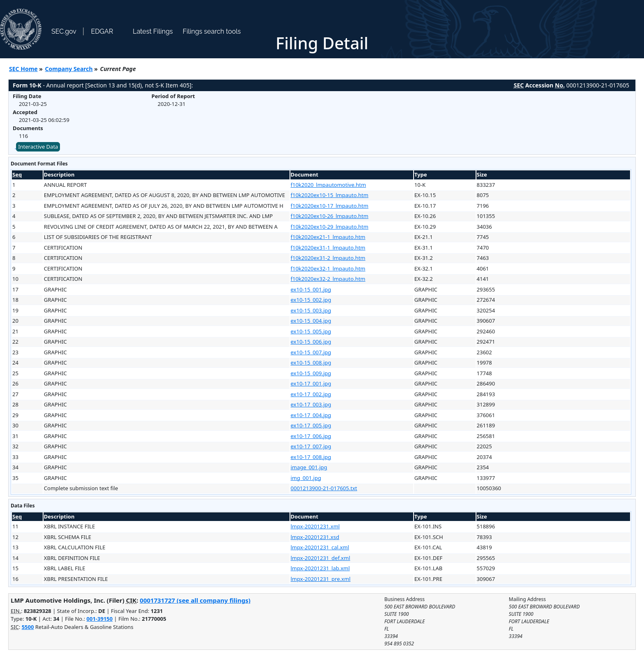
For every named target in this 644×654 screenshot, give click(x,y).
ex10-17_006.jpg (311, 436)
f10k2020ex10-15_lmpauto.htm (330, 195)
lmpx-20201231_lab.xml (320, 568)
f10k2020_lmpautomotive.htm (329, 185)
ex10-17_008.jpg (311, 457)
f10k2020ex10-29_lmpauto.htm (330, 227)
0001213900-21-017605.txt (324, 488)
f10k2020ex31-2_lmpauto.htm (328, 258)
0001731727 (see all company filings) (195, 600)
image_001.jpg (309, 467)
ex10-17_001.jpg (311, 383)
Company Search (69, 69)
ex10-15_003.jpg (311, 310)
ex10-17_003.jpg (311, 404)
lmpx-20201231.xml (315, 526)
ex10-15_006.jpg (311, 342)
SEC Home (23, 69)
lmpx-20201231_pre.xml (321, 579)
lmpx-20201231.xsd (315, 537)
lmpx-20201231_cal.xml (320, 547)
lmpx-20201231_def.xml (321, 558)
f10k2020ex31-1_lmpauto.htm (328, 248)
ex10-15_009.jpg (311, 373)
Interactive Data (38, 147)
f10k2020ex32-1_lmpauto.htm (328, 268)
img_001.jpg (306, 478)
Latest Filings (153, 31)
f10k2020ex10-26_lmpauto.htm (330, 216)
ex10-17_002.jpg (311, 394)
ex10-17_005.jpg (311, 425)
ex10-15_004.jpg (311, 321)
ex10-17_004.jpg (311, 415)
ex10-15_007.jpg (311, 352)
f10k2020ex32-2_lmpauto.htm (328, 279)
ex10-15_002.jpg (311, 300)
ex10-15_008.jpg (311, 363)
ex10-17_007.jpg (311, 446)
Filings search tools (212, 31)
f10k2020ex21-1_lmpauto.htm (328, 237)
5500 (28, 627)
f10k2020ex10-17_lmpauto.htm (330, 206)
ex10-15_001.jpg (311, 289)
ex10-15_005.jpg (311, 331)
